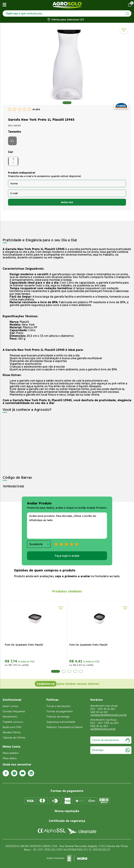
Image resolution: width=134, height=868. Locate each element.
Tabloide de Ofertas (14, 738)
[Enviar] (127, 14)
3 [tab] (69, 671)
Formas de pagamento (60, 711)
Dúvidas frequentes (14, 711)
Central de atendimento (111, 740)
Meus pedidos (11, 753)
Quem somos (10, 706)
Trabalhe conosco (13, 722)
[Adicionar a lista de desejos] (124, 30)
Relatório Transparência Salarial (64, 727)
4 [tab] (75, 671)
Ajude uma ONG (12, 727)
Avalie (36, 109)
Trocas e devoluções (58, 706)
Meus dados (10, 758)
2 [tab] (63, 671)
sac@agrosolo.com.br (103, 729)
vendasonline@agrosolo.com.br (108, 715)
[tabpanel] (67, 65)
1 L (12, 141)
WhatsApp (111, 750)
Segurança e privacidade (61, 722)
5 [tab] (81, 671)
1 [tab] (67, 103)
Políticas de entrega (58, 717)
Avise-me (67, 202)
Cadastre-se (46, 684)
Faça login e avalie (67, 556)
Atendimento (10, 717)
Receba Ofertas (12, 732)
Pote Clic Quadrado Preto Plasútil (37, 645)
